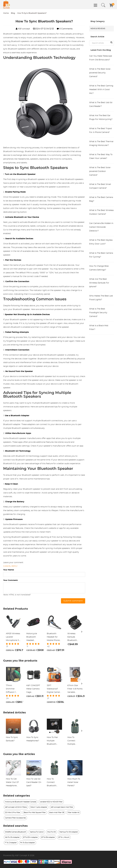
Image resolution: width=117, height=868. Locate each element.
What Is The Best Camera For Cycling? (101, 255)
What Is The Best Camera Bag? (101, 199)
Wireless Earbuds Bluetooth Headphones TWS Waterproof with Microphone (73, 637)
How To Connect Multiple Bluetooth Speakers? (72, 741)
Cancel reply (10, 566)
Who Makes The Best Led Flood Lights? (101, 298)
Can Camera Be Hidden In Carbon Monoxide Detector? (101, 227)
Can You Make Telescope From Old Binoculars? (101, 58)
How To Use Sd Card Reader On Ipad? (34, 782)
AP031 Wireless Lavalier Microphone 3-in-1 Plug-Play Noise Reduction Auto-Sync (13, 637)
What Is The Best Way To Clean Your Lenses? (101, 156)
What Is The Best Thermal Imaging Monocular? (101, 143)
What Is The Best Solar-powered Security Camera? (100, 73)
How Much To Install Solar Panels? (74, 782)
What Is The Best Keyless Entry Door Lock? (101, 242)
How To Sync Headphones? (33, 739)
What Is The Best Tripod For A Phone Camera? (100, 130)
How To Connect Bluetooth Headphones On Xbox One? (54, 783)
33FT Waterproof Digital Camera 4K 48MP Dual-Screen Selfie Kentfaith (54, 689)
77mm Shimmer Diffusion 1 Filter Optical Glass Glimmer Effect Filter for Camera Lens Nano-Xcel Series (13, 689)
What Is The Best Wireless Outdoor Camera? (101, 212)
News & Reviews (98, 29)
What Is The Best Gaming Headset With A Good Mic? (101, 90)
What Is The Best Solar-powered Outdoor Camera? (100, 171)
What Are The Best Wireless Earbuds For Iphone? (99, 283)
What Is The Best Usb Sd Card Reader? (101, 104)
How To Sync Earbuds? (12, 739)
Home (6, 13)
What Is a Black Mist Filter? (99, 328)
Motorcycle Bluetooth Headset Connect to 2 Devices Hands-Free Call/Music (34, 637)
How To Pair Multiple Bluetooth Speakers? (52, 741)
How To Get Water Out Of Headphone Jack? (12, 783)
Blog (13, 13)
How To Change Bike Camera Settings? (99, 268)
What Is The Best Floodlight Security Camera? (98, 313)
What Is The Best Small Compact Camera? (100, 186)
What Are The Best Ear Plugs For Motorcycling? (101, 117)
